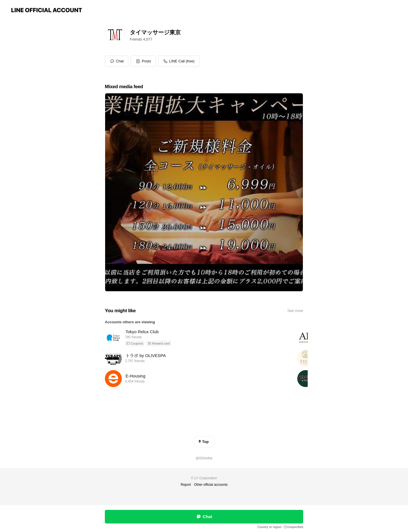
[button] (143, 61)
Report (186, 485)
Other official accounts (211, 485)
